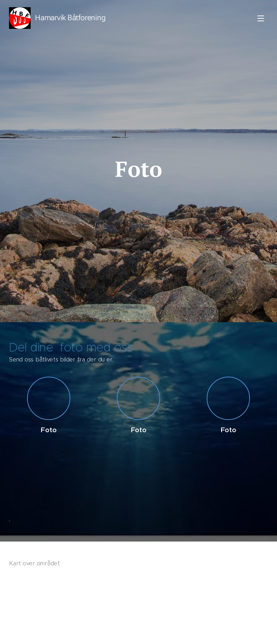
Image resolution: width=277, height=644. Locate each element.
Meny (261, 18)
